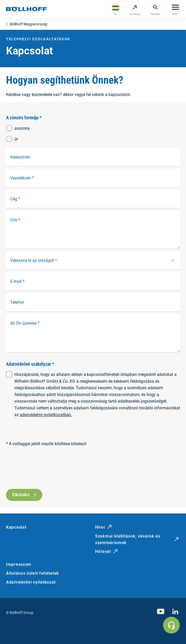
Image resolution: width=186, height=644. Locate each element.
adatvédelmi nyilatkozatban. (46, 415)
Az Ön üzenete (25, 323)
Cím (15, 220)
